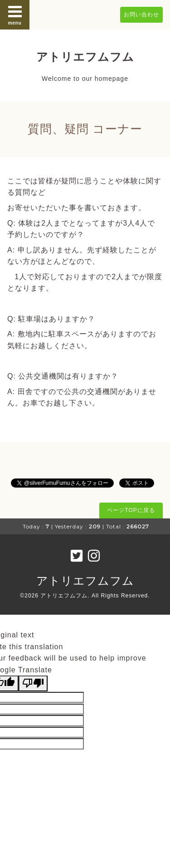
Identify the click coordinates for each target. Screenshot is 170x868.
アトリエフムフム (85, 57)
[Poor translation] (33, 683)
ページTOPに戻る (131, 510)
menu (15, 15)
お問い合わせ (141, 15)
